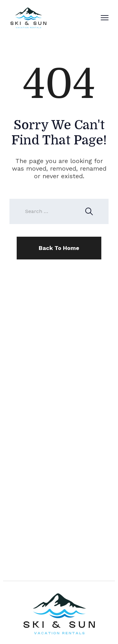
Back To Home (59, 248)
